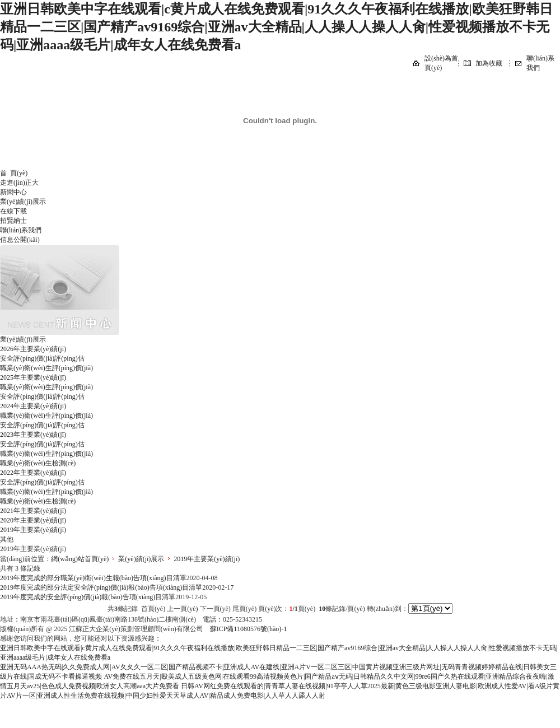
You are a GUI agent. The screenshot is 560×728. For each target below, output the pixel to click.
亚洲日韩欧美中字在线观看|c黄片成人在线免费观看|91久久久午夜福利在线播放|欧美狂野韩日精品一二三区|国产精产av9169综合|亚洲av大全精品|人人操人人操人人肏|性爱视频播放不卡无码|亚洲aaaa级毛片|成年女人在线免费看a (276, 27)
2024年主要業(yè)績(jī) (33, 406)
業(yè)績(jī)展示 (23, 202)
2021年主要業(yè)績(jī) (33, 511)
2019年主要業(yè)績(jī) (33, 530)
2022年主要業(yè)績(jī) (33, 473)
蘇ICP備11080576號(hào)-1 (249, 629)
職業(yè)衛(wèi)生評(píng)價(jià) (46, 368)
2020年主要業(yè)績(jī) (33, 520)
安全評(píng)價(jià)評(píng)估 (42, 358)
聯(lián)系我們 (21, 230)
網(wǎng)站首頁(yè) (80, 559)
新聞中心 (13, 192)
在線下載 (13, 211)
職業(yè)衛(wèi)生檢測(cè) (38, 463)
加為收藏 (489, 63)
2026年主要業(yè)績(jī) (33, 349)
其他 (7, 539)
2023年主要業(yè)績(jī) (33, 435)
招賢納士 (13, 221)
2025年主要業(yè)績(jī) (33, 377)
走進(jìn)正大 (19, 183)
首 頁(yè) (14, 173)
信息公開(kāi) (20, 240)
